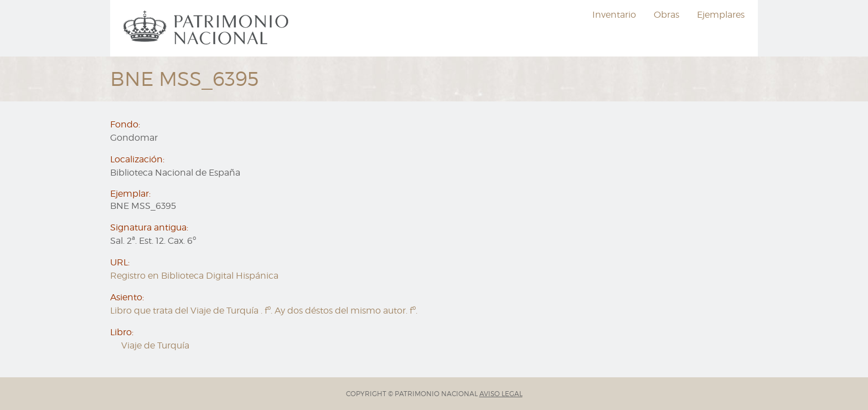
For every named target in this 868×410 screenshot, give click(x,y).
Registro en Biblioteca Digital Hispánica (194, 276)
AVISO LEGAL (501, 394)
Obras (666, 15)
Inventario (614, 15)
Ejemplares (721, 15)
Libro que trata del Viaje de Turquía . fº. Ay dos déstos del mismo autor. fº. (264, 311)
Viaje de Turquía (155, 345)
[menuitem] (208, 28)
